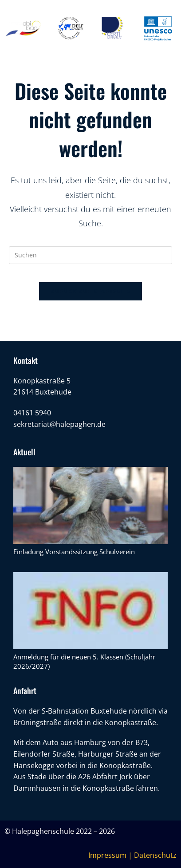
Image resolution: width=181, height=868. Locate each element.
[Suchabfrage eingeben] (90, 255)
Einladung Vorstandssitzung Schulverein (74, 552)
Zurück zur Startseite (90, 291)
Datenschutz (155, 855)
